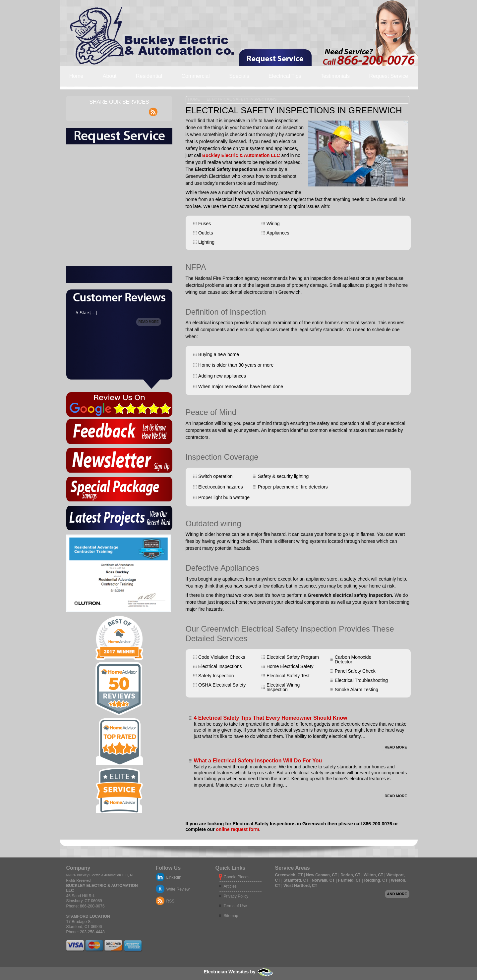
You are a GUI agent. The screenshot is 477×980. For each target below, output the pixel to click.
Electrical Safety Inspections (241, 99)
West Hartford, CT (300, 886)
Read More (396, 747)
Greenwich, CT (290, 875)
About (110, 76)
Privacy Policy (236, 896)
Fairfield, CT (350, 880)
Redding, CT (377, 880)
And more (397, 894)
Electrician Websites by (238, 972)
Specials (239, 76)
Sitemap (231, 916)
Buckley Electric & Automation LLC (241, 155)
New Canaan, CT (322, 875)
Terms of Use (236, 906)
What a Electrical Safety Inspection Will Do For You (258, 761)
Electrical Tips (285, 76)
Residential (149, 76)
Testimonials (335, 76)
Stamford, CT (297, 880)
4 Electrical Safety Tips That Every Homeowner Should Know (271, 718)
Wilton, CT (374, 875)
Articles (230, 886)
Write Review (178, 889)
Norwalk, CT (324, 880)
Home (76, 76)
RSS (171, 901)
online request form (238, 829)
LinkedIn (174, 877)
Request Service (389, 76)
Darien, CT (351, 875)
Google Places (237, 877)
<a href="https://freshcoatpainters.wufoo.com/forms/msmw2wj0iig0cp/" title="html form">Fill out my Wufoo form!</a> (119, 228)
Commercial (195, 76)
